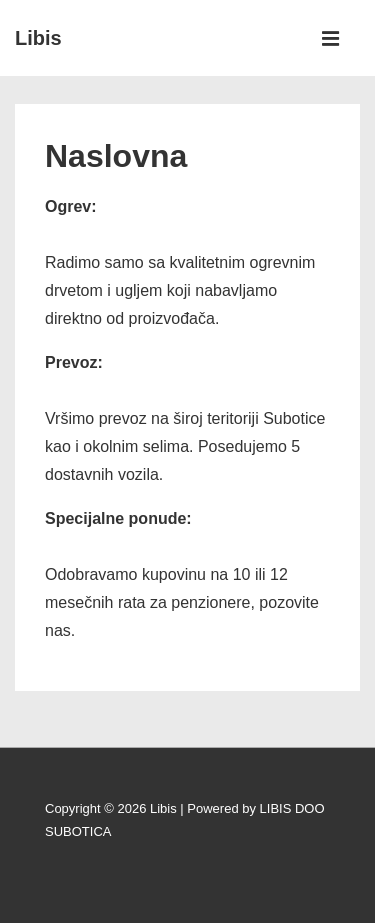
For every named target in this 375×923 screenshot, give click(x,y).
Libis (38, 38)
